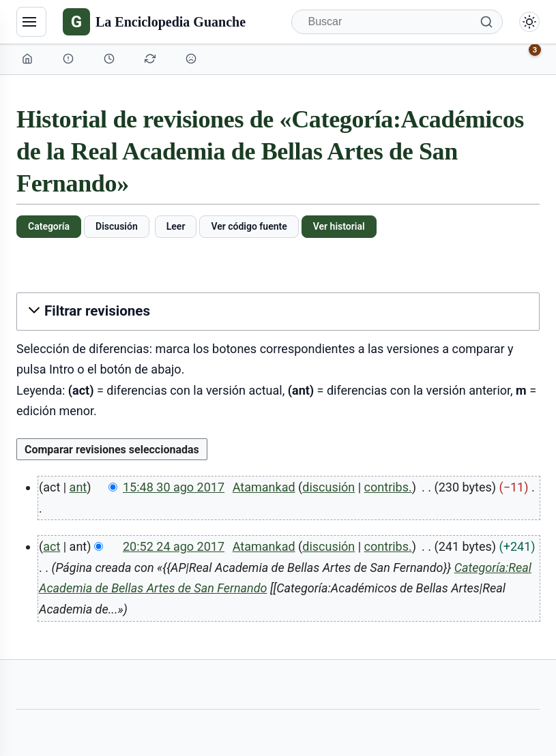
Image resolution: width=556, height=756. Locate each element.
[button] (278, 311)
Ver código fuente (249, 226)
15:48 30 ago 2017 (174, 487)
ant (78, 487)
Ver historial (339, 226)
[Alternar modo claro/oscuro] (529, 22)
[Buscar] (397, 22)
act (52, 546)
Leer (176, 226)
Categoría (49, 226)
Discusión (117, 226)
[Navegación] (31, 22)
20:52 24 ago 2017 (174, 546)
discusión (328, 487)
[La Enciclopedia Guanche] (154, 22)
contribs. (388, 487)
